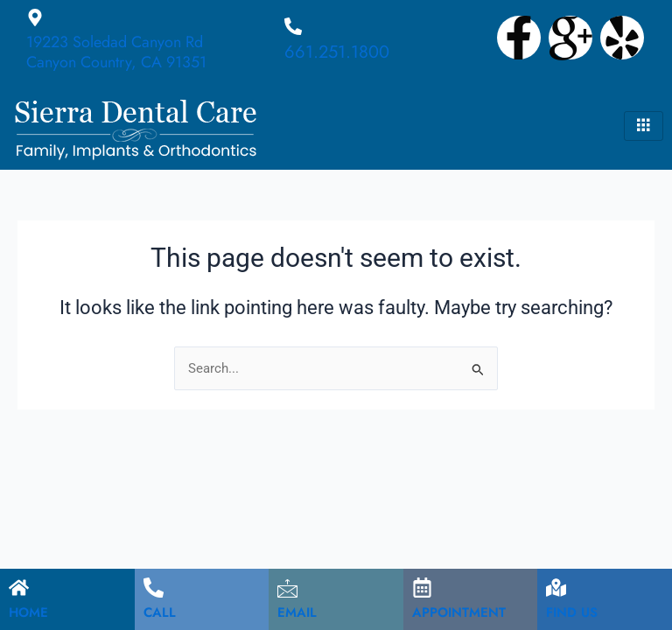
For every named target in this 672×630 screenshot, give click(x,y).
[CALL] (154, 588)
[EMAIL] (287, 588)
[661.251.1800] (293, 26)
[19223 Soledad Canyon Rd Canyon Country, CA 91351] (35, 17)
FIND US (572, 612)
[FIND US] (556, 588)
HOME (28, 612)
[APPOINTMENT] (422, 588)
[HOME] (19, 588)
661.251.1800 (337, 52)
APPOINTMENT (459, 612)
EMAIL (297, 612)
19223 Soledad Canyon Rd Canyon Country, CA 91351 (116, 52)
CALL (160, 612)
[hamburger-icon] (644, 126)
